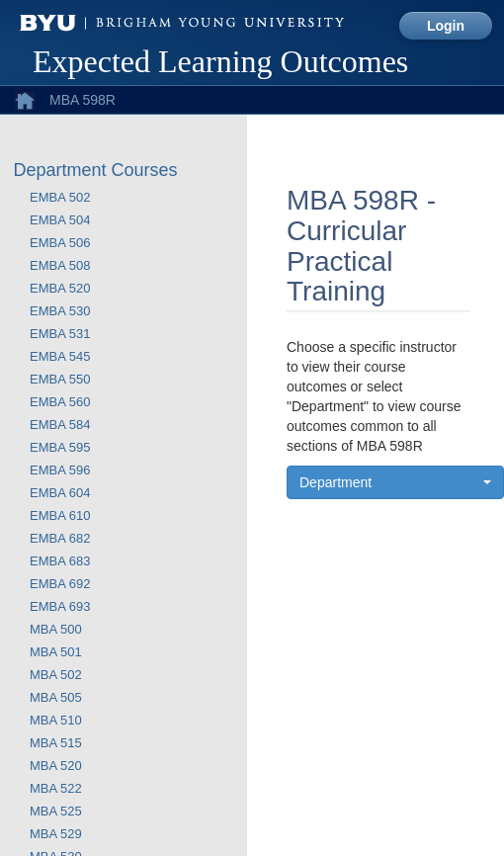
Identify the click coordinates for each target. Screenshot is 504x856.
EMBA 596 (60, 470)
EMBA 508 (60, 265)
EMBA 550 (60, 379)
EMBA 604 (60, 493)
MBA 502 (56, 675)
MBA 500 (56, 629)
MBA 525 (56, 811)
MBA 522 (56, 788)
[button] (395, 482)
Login (446, 26)
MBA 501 (56, 652)
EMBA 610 (60, 515)
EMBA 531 (60, 334)
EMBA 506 (60, 243)
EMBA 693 (60, 606)
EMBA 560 (60, 402)
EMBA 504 (60, 220)
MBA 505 (56, 697)
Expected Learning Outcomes (220, 61)
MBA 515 (56, 743)
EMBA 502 (60, 197)
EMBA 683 (60, 561)
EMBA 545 (60, 356)
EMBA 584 (60, 425)
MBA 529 (56, 834)
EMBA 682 (60, 538)
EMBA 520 (60, 288)
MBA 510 (56, 720)
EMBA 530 (60, 311)
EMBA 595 (60, 447)
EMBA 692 (60, 584)
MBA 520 (56, 766)
